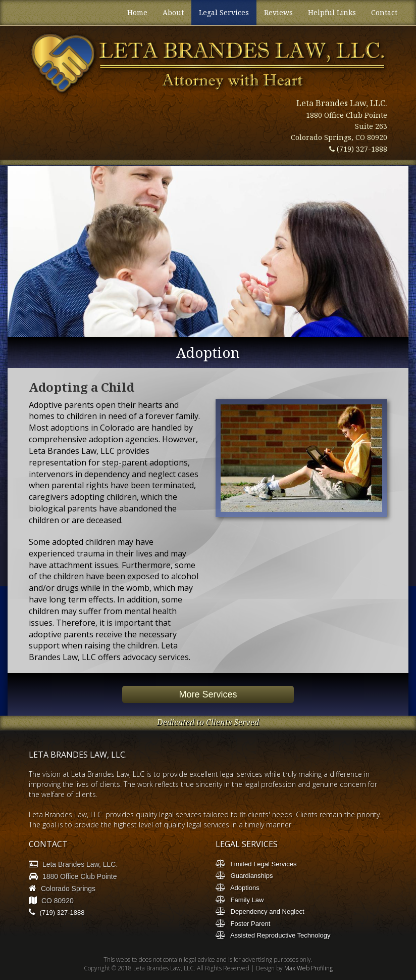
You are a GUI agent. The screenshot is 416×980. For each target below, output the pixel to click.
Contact (384, 12)
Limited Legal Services (256, 864)
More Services (208, 694)
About (173, 12)
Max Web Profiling (308, 968)
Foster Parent (243, 923)
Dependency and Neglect (260, 911)
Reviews (278, 12)
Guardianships (244, 875)
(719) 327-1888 (358, 149)
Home (137, 12)
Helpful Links (332, 12)
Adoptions (238, 887)
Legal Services (224, 12)
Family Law (240, 899)
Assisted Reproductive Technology (273, 935)
